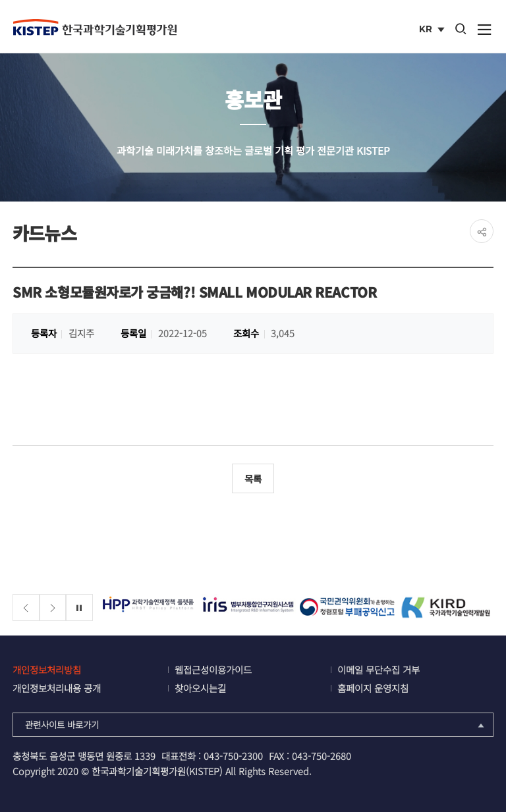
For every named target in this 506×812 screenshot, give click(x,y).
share (482, 231)
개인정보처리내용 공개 (57, 688)
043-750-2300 (233, 756)
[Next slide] (53, 608)
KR (433, 30)
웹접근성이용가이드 (213, 669)
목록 (253, 478)
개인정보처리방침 (47, 669)
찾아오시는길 (200, 688)
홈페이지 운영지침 (373, 688)
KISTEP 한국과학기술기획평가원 (95, 27)
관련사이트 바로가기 (256, 724)
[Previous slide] (26, 608)
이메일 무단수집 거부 (379, 669)
